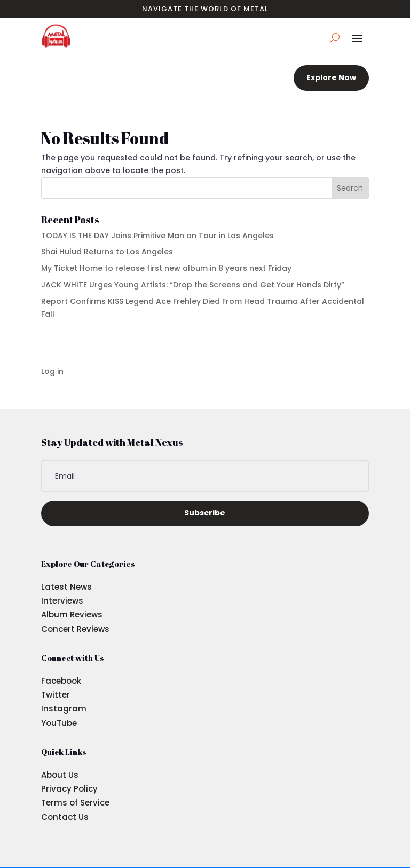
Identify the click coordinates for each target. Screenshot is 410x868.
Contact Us (65, 817)
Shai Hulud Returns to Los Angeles (107, 252)
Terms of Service (75, 803)
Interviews (62, 601)
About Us (60, 775)
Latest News (66, 587)
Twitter (56, 695)
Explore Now (331, 77)
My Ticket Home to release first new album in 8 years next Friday (166, 268)
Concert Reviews (75, 629)
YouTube (59, 723)
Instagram (64, 709)
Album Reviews (72, 615)
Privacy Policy (69, 789)
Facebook (61, 681)
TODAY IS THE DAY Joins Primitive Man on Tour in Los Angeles (157, 236)
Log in (52, 371)
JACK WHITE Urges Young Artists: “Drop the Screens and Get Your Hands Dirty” (193, 285)
